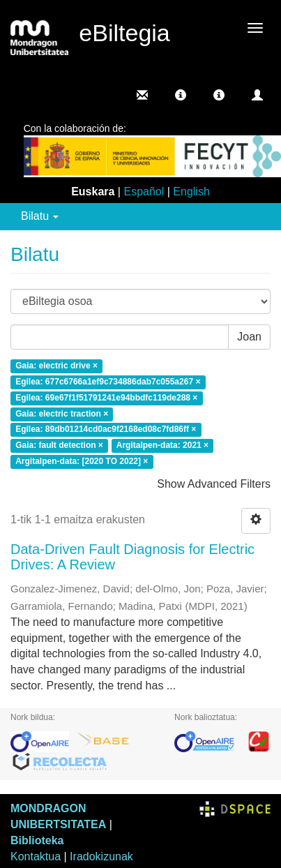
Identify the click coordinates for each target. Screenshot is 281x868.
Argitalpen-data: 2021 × (162, 446)
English (191, 192)
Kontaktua (36, 856)
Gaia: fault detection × (59, 446)
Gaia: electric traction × (62, 414)
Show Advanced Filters (214, 484)
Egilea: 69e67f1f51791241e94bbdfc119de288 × (106, 398)
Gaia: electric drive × (56, 366)
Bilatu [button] (40, 216)
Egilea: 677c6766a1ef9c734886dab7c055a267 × (108, 382)
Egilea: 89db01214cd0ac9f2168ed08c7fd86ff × (106, 430)
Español (144, 192)
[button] (181, 95)
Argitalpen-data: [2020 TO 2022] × (82, 461)
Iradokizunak (101, 856)
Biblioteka (37, 840)
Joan (249, 337)
